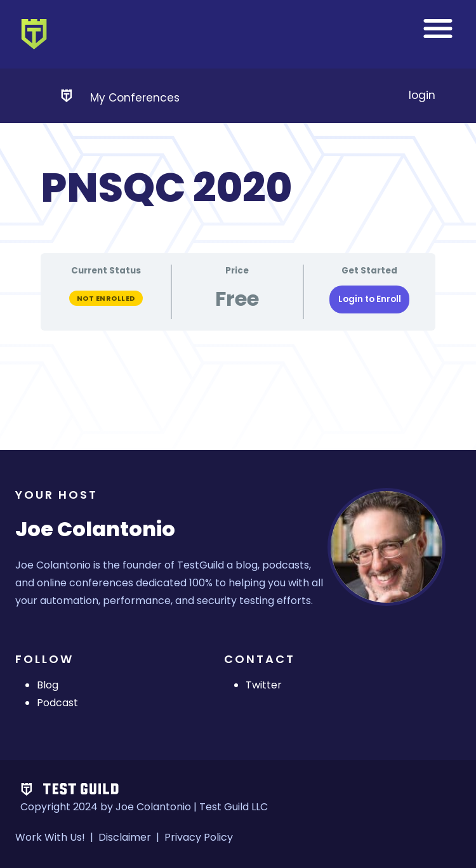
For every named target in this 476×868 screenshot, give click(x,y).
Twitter (264, 685)
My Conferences (135, 98)
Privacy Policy (199, 837)
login (422, 95)
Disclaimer (125, 837)
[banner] (238, 34)
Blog (48, 685)
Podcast (57, 703)
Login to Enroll (370, 299)
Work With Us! (50, 837)
